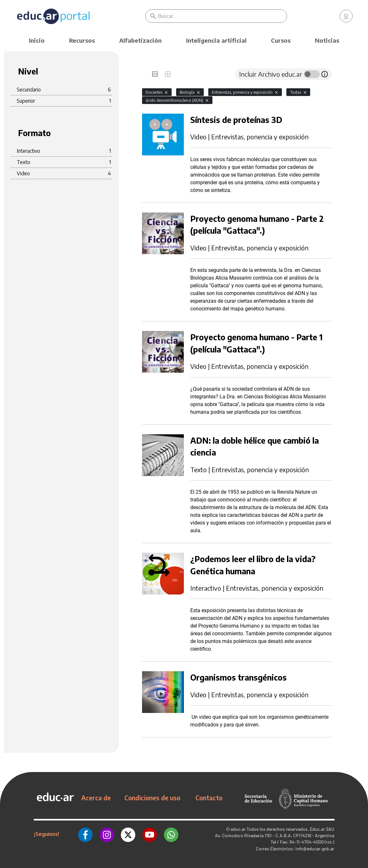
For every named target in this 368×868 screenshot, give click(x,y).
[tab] (155, 74)
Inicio (37, 40)
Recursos (82, 40)
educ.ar (238, 829)
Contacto (209, 798)
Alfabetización (140, 40)
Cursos (281, 40)
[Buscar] (223, 16)
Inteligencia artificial (216, 40)
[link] (346, 16)
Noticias (327, 40)
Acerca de (96, 798)
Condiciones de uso (152, 798)
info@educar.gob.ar (315, 849)
